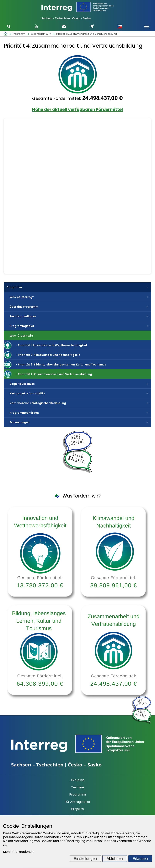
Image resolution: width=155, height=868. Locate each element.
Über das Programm (24, 307)
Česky (120, 26)
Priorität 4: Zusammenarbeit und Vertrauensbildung (55, 374)
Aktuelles (77, 780)
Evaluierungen (20, 422)
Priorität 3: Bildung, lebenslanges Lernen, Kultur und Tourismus (62, 365)
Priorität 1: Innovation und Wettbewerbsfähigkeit (53, 345)
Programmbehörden (24, 413)
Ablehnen (115, 859)
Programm (14, 287)
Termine (77, 787)
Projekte (77, 809)
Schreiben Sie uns (92, 26)
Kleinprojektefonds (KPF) (27, 393)
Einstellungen (85, 859)
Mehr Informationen (18, 852)
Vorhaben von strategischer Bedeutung (38, 403)
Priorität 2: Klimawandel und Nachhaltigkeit (49, 355)
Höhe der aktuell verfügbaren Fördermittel (77, 110)
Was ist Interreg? (22, 297)
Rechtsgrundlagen (23, 316)
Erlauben (140, 859)
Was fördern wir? (22, 336)
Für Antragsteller (77, 802)
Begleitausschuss (22, 384)
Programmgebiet (22, 326)
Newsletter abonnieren (64, 26)
